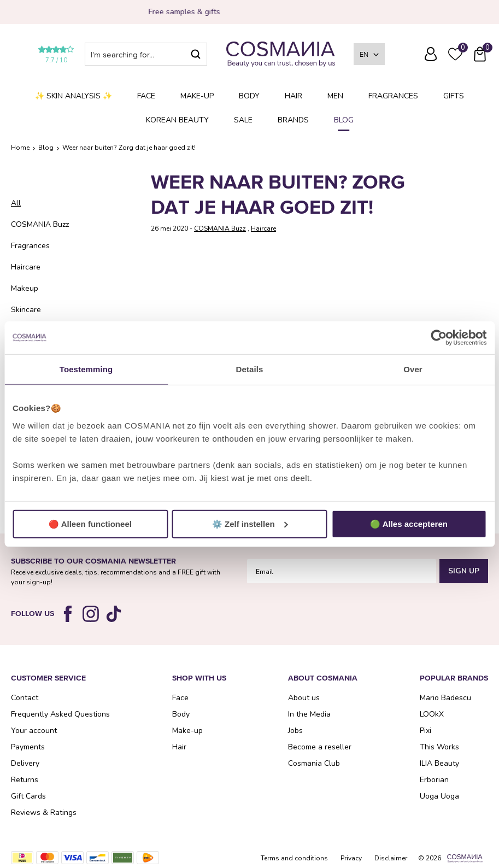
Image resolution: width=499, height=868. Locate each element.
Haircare (26, 267)
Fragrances (393, 96)
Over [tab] (413, 369)
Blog (344, 120)
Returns (25, 780)
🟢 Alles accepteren (409, 523)
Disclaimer (391, 858)
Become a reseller (320, 747)
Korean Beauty (177, 120)
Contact (25, 698)
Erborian (434, 780)
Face (146, 96)
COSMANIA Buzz (40, 224)
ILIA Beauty (439, 763)
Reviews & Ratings (44, 813)
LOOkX (432, 714)
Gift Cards (28, 796)
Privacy (351, 858)
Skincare (26, 310)
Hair (293, 96)
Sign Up (464, 571)
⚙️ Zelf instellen (250, 523)
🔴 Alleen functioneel (90, 523)
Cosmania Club (314, 763)
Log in (431, 54)
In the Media (309, 714)
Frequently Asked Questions (406, 61)
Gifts (454, 96)
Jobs (295, 731)
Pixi (425, 731)
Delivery (25, 763)
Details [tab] (250, 369)
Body (249, 96)
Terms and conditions (294, 858)
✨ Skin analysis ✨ (74, 96)
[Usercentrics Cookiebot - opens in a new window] (439, 338)
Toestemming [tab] (86, 369)
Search (196, 54)
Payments (28, 747)
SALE (243, 120)
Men (335, 96)
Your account (34, 731)
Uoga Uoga (439, 796)
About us (304, 698)
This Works (439, 747)
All (16, 203)
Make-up (197, 96)
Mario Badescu (445, 698)
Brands (293, 120)
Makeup (25, 288)
